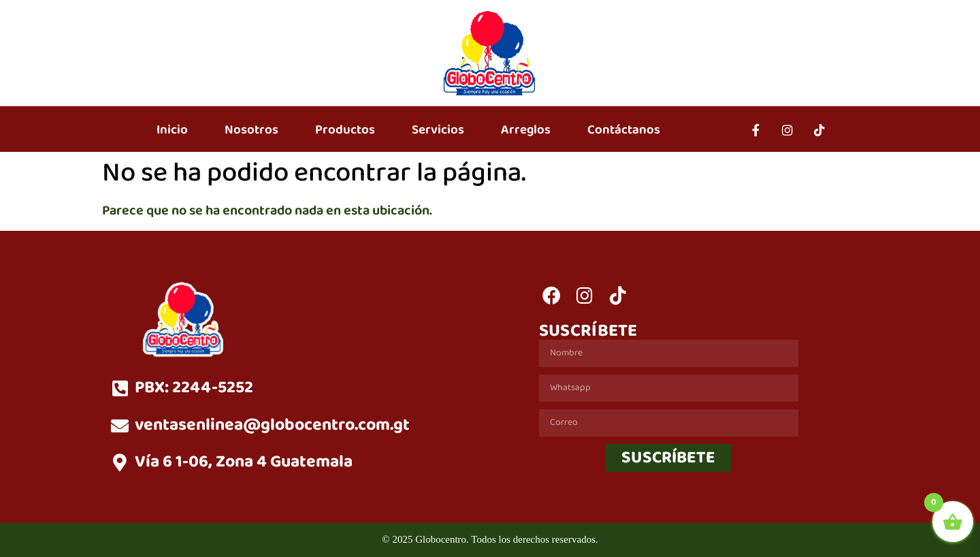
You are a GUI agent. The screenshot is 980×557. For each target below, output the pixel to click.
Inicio (172, 130)
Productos (345, 130)
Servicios (438, 130)
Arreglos (526, 130)
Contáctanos (624, 130)
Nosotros (251, 130)
